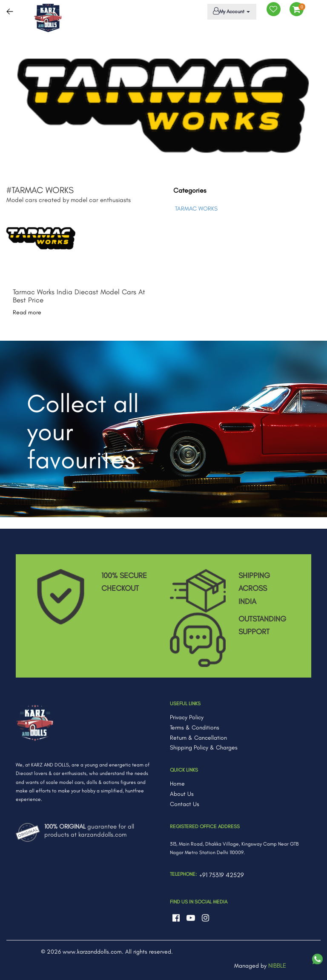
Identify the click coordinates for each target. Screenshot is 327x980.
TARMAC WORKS (196, 209)
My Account (230, 11)
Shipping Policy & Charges (204, 748)
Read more (27, 312)
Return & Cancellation (198, 738)
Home (177, 784)
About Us (182, 794)
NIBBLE (277, 966)
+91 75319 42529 (222, 875)
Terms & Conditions (195, 728)
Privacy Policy (187, 717)
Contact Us (185, 804)
